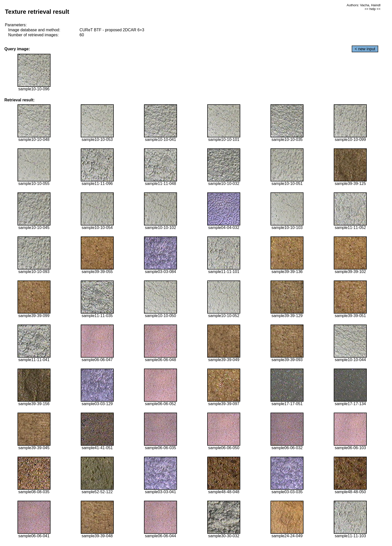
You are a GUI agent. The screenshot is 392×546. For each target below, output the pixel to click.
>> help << (372, 9)
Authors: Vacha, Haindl (364, 5)
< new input (365, 49)
